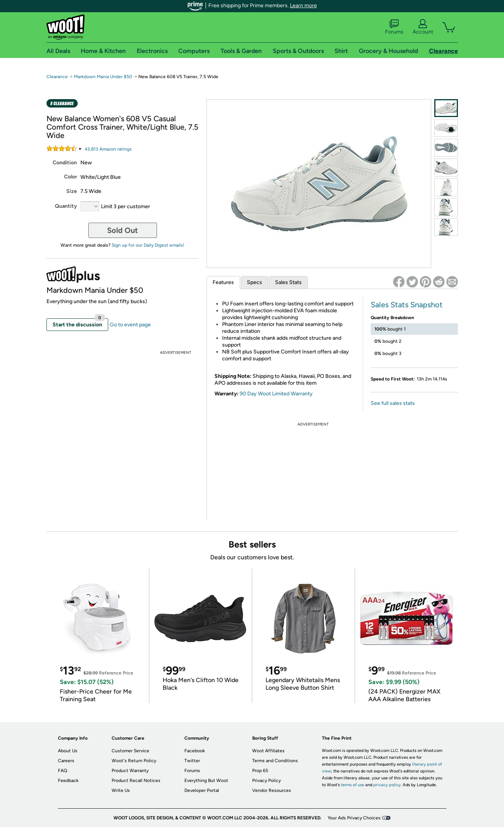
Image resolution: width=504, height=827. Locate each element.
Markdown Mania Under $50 (103, 77)
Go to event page (130, 325)
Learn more (303, 6)
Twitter (192, 761)
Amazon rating (108, 149)
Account (423, 27)
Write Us (121, 790)
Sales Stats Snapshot (407, 305)
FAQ (62, 771)
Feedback (68, 780)
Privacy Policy (266, 780)
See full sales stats (393, 403)
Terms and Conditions (275, 761)
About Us (68, 751)
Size (72, 191)
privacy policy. (387, 785)
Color (70, 177)
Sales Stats (288, 282)
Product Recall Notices (136, 780)
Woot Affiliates (268, 751)
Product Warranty (130, 771)
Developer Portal (202, 790)
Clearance (57, 77)
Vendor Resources (272, 790)
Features (223, 282)
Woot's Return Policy (134, 761)
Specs (254, 282)
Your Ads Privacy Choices (354, 818)
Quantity (66, 206)
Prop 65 (260, 771)
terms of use (353, 785)
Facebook (195, 751)
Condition (65, 163)
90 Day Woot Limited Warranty (276, 394)
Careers (66, 761)
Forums (394, 27)
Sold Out (122, 230)
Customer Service (130, 751)
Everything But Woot (206, 780)
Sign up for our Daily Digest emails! (148, 245)
